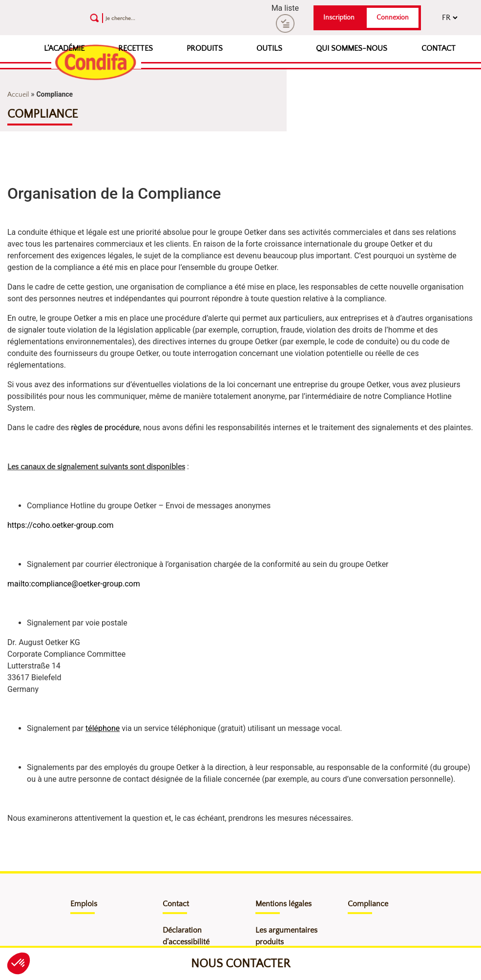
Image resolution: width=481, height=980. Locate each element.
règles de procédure (105, 427)
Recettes (136, 48)
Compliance (368, 904)
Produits (205, 48)
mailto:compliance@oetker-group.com (74, 584)
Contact (439, 48)
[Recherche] (157, 18)
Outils (269, 48)
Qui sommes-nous (352, 48)
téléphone (103, 728)
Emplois (84, 904)
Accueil (18, 95)
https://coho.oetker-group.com (61, 525)
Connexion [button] (393, 18)
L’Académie (64, 48)
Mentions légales (283, 904)
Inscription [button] (339, 18)
